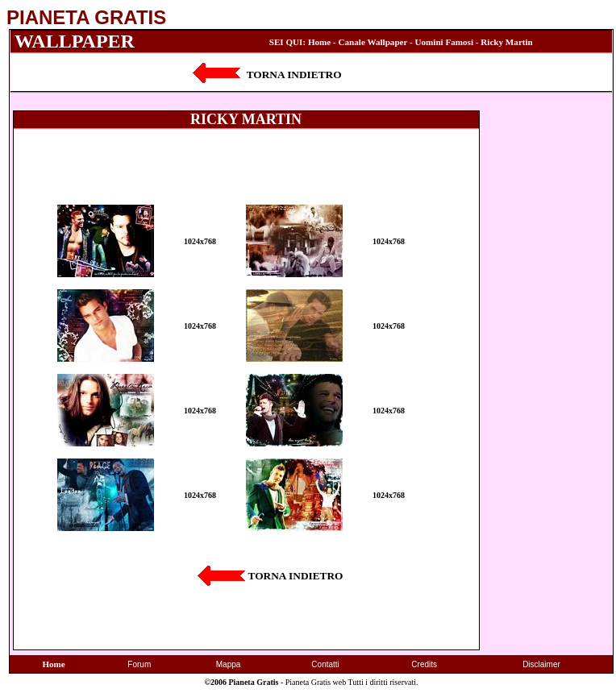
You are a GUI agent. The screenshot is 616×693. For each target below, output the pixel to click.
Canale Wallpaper (373, 42)
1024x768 (200, 241)
